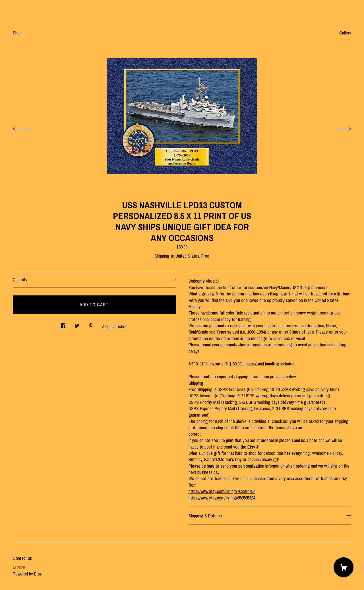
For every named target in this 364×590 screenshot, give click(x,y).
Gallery (345, 33)
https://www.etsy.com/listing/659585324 (222, 498)
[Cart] (344, 567)
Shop (17, 33)
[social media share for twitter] (77, 324)
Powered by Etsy (27, 574)
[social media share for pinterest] (91, 324)
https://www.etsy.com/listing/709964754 (222, 491)
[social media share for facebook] (63, 324)
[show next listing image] (337, 127)
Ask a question (115, 326)
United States (187, 256)
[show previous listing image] (27, 127)
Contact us (22, 558)
